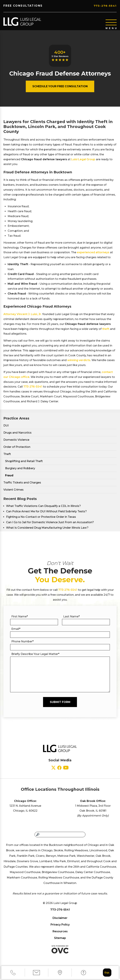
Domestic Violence (16, 442)
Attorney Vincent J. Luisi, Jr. (23, 317)
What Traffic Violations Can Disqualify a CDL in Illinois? (43, 508)
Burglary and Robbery (20, 471)
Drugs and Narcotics (17, 435)
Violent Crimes (13, 492)
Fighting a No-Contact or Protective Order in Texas (41, 519)
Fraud (9, 478)
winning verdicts (79, 363)
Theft (7, 456)
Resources (60, 934)
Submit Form (60, 704)
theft (106, 331)
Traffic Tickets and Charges (22, 485)
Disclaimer (60, 920)
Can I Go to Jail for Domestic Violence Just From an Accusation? (50, 525)
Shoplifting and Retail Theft (24, 464)
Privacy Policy (60, 927)
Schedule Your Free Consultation (60, 89)
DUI (6, 428)
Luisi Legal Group (83, 162)
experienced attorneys (93, 255)
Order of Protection (17, 449)
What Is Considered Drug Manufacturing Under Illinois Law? (47, 530)
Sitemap (60, 940)
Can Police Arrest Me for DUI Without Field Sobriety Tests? (46, 514)
